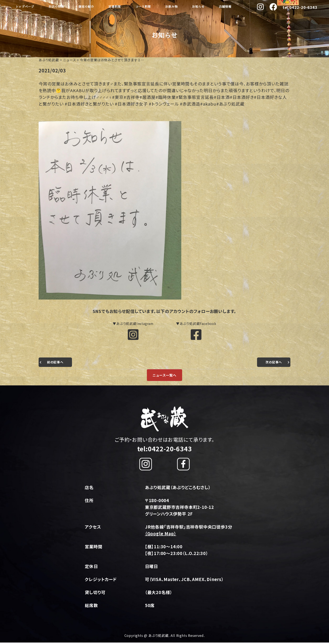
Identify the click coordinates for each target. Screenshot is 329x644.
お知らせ (198, 7)
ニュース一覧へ (164, 377)
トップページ (25, 7)
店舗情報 (225, 7)
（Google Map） (161, 535)
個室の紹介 (86, 7)
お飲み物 (171, 7)
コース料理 (143, 7)
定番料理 (115, 7)
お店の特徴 (56, 7)
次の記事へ (273, 364)
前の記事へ (56, 364)
